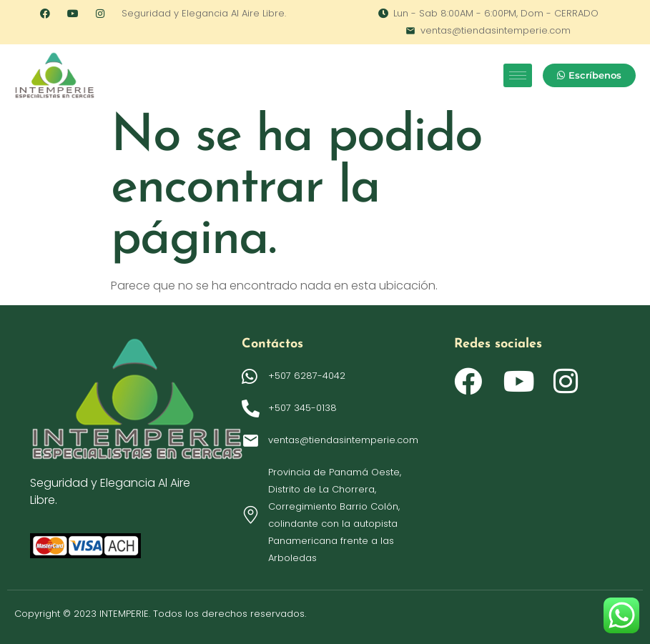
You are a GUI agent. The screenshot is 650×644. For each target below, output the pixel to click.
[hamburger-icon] (518, 75)
